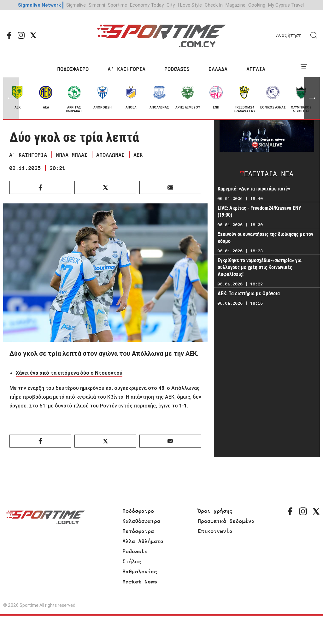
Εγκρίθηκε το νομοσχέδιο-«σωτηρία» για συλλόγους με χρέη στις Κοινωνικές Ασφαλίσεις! (260, 267)
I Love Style (190, 5)
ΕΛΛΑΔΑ (218, 69)
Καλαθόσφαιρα (142, 521)
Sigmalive (76, 5)
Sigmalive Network (39, 5)
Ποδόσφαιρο (138, 511)
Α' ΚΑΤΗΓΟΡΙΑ (127, 69)
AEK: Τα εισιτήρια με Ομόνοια (249, 293)
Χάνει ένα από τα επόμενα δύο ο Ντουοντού (69, 373)
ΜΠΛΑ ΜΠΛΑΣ (72, 155)
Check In (214, 5)
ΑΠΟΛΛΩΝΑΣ (111, 155)
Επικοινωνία (215, 531)
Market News (140, 582)
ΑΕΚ (138, 155)
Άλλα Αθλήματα (143, 541)
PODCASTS (177, 69)
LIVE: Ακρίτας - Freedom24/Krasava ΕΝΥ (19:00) (259, 211)
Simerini (97, 5)
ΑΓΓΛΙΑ (256, 69)
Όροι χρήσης (215, 511)
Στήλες (132, 561)
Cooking (257, 5)
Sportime (117, 5)
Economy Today (147, 5)
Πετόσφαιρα (138, 531)
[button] (312, 98)
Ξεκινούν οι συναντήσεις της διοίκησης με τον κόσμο (265, 238)
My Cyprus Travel (286, 5)
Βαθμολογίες (140, 571)
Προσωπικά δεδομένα (226, 521)
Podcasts (135, 551)
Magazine (235, 5)
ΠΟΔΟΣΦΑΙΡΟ (73, 69)
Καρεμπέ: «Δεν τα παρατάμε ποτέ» (254, 189)
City (171, 5)
